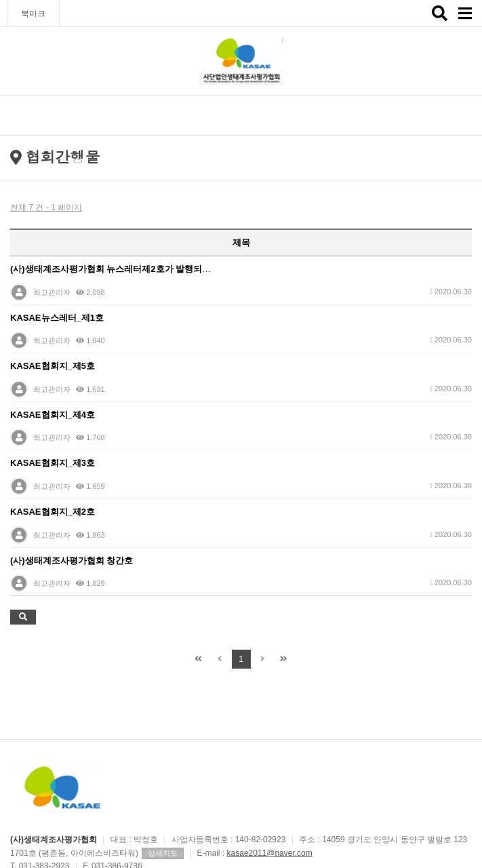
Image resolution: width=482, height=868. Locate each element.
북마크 (33, 14)
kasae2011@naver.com (270, 853)
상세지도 (163, 853)
